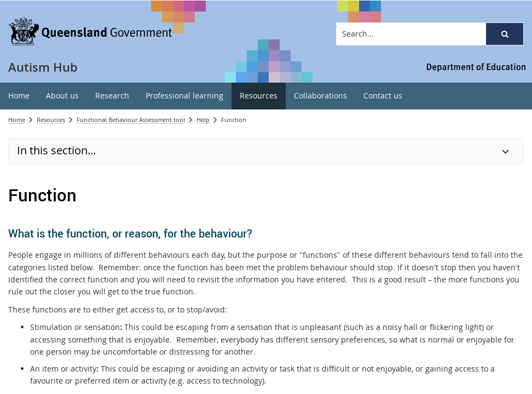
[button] (505, 34)
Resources (51, 120)
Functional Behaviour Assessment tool (131, 120)
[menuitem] (19, 96)
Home (17, 120)
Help (203, 120)
